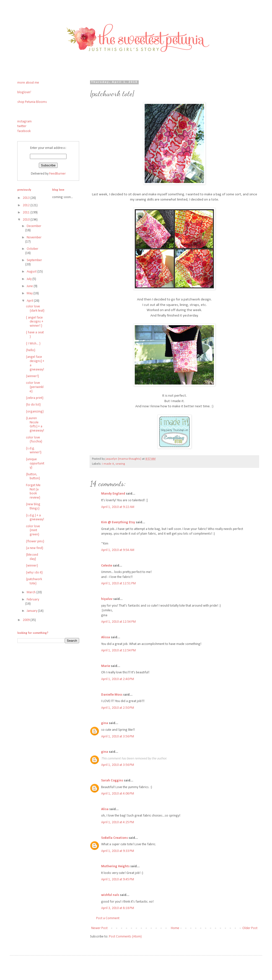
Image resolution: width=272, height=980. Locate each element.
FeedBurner (57, 174)
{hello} (31, 350)
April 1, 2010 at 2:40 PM (118, 679)
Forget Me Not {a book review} (33, 491)
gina (105, 723)
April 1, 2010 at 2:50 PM (118, 708)
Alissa (106, 637)
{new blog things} (33, 506)
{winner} (32, 566)
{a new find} (34, 548)
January (32, 611)
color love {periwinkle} (35, 387)
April (30, 301)
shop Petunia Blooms (32, 102)
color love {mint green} (33, 531)
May (30, 293)
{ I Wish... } (33, 344)
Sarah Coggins (112, 781)
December (34, 226)
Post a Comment (108, 918)
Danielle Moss (112, 695)
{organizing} (35, 412)
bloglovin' (24, 92)
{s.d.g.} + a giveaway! (35, 518)
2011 (27, 213)
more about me (28, 83)
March (32, 592)
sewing (120, 464)
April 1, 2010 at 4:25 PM (118, 822)
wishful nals (110, 895)
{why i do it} (34, 573)
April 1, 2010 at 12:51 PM (118, 583)
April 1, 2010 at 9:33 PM (118, 851)
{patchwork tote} (34, 581)
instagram (24, 122)
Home (175, 928)
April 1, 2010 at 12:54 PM (118, 622)
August (32, 272)
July (30, 279)
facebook (24, 131)
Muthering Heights (115, 866)
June (30, 286)
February (33, 600)
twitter (22, 126)
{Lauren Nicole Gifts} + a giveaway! (35, 424)
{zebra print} (35, 398)
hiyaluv (107, 599)
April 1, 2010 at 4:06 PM (118, 794)
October (33, 249)
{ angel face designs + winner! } (35, 322)
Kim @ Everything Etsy (118, 522)
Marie (106, 666)
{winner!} (32, 376)
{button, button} (33, 477)
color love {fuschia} (34, 440)
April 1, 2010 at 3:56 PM (118, 737)
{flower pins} (35, 541)
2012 (27, 205)
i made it (108, 464)
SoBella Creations (114, 838)
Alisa (105, 809)
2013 (27, 198)
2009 (27, 620)
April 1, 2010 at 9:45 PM (118, 879)
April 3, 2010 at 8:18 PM (118, 908)
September (34, 260)
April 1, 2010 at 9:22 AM (118, 507)
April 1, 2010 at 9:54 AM (118, 550)
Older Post (250, 928)
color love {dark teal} (35, 309)
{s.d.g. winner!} (34, 451)
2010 (27, 220)
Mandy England (113, 494)
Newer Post (99, 928)
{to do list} (33, 405)
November (34, 238)
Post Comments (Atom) (125, 937)
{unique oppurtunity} (35, 464)
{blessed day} (32, 557)
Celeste (107, 566)
